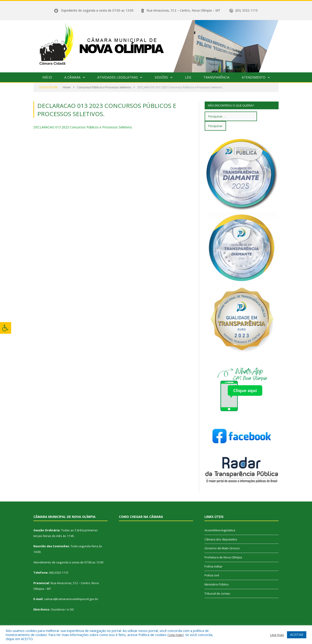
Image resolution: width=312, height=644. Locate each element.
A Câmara (72, 77)
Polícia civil (212, 575)
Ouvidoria (58, 609)
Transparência (216, 77)
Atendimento (254, 77)
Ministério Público (217, 584)
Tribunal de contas (217, 593)
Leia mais (176, 635)
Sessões (161, 77)
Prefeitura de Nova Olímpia (223, 557)
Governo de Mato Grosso (222, 548)
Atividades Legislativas (118, 77)
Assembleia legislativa (220, 530)
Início (47, 77)
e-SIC (71, 609)
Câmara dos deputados (221, 539)
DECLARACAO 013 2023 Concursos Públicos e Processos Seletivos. (83, 127)
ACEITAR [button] (297, 635)
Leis (188, 77)
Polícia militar (213, 566)
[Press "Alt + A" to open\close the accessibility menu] (6, 328)
